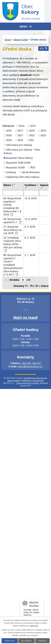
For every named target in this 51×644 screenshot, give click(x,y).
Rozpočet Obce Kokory (19, 158)
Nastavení (42, 641)
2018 (32, 131)
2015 (33, 126)
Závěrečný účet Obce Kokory (23, 177)
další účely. (34, 626)
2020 (9, 135)
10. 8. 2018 (30, 198)
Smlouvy (11, 172)
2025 (20, 140)
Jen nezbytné (27, 641)
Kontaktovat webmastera (35, 378)
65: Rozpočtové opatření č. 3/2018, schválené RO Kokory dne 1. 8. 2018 (13, 206)
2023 (43, 135)
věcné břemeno (31, 172)
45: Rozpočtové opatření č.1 (12, 221)
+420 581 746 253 (31, 363)
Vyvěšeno (31, 185)
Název (8, 185)
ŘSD (33, 167)
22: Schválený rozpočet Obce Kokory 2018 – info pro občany (13, 244)
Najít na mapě (26, 317)
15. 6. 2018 (30, 219)
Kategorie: (8, 126)
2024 (9, 140)
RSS (43, 49)
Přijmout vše (10, 641)
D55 (31, 140)
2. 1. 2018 (30, 255)
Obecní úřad (20, 40)
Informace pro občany (19, 145)
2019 (43, 131)
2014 (21, 126)
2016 (9, 131)
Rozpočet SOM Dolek (18, 163)
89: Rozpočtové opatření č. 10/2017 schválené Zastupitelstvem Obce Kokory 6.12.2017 (13, 265)
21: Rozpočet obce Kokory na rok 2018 (12, 230)
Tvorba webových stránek (27, 383)
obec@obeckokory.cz (30, 366)
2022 (32, 135)
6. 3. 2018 (30, 227)
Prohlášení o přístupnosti (32, 381)
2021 (20, 135)
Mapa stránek (14, 381)
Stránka (14, 280)
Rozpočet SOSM (15, 167)
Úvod (8, 40)
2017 (20, 131)
